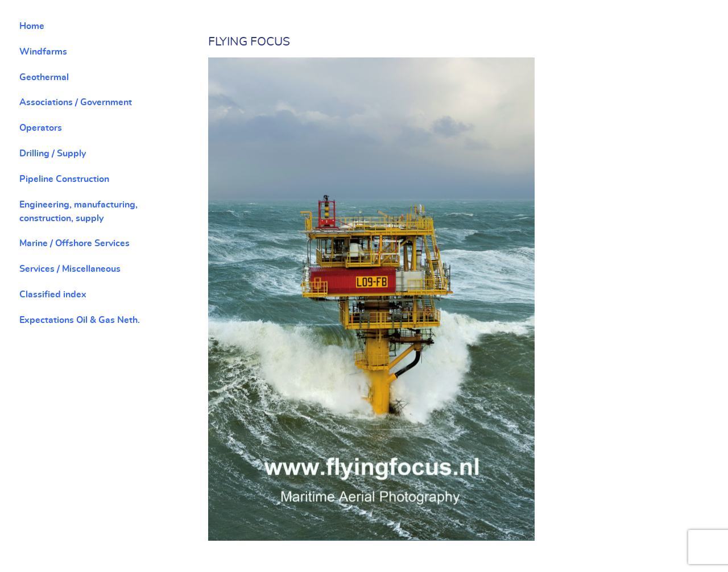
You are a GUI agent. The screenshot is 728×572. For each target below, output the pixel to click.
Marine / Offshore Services (75, 243)
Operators (41, 128)
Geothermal (44, 77)
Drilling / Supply (53, 154)
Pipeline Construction (64, 179)
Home (32, 26)
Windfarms (43, 52)
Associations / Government (76, 102)
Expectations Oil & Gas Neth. (80, 320)
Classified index (53, 295)
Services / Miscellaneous (70, 269)
